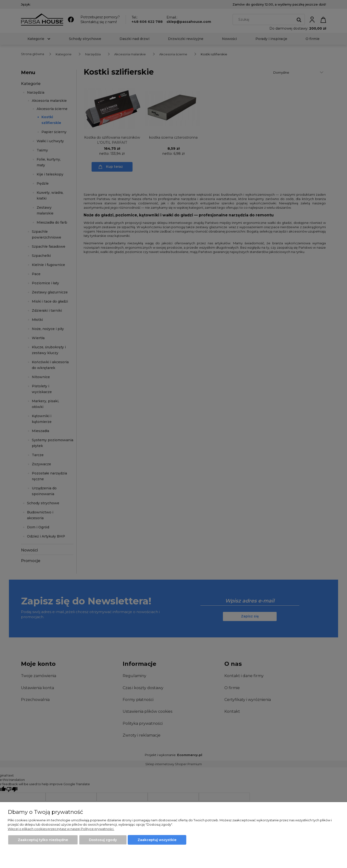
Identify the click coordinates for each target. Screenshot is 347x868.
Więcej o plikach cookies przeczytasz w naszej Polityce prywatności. (61, 829)
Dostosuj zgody (103, 840)
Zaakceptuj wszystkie (157, 840)
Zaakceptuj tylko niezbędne (43, 840)
